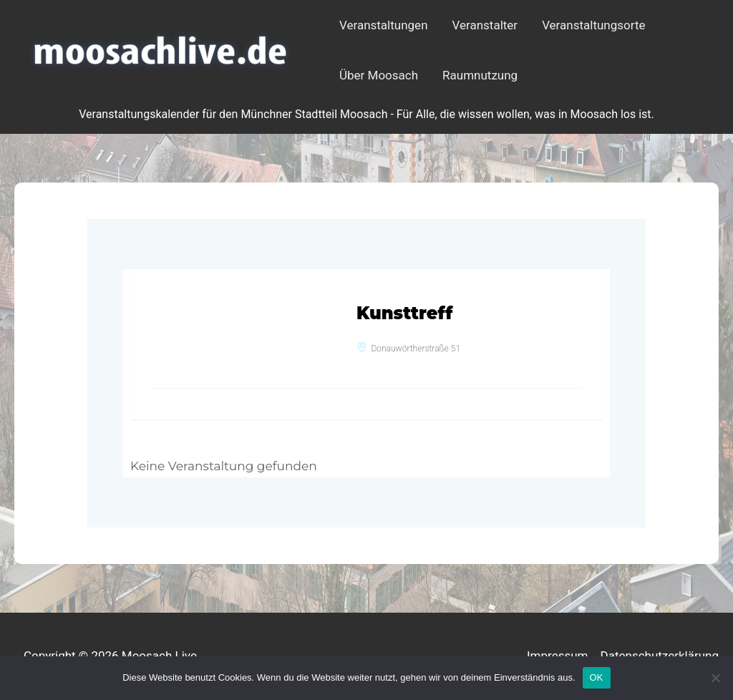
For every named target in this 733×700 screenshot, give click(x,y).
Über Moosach (379, 75)
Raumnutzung (480, 75)
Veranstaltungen (384, 25)
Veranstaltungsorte (593, 25)
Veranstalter (485, 25)
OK (597, 677)
